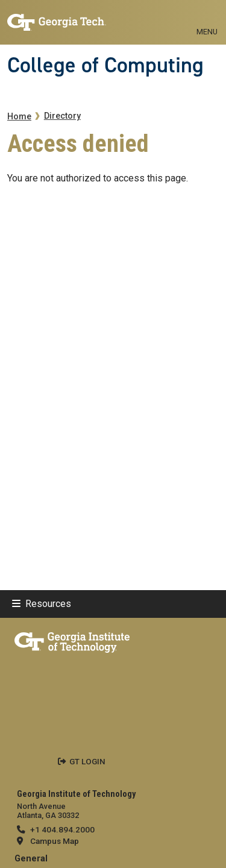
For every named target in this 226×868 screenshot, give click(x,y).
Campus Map (55, 841)
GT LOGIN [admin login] (87, 761)
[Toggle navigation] (207, 18)
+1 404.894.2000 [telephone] (62, 829)
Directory (62, 116)
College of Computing (105, 65)
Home (19, 117)
